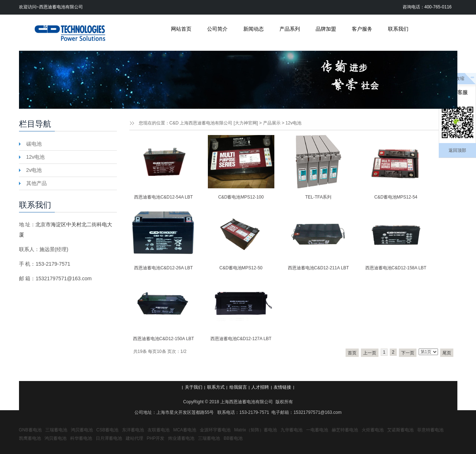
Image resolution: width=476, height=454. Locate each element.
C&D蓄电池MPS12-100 (241, 197)
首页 (352, 353)
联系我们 (398, 29)
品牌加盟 (326, 29)
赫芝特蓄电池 (345, 430)
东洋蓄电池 (133, 430)
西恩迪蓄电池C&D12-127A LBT (241, 339)
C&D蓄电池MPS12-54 (396, 197)
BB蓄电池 (233, 438)
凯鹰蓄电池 (30, 438)
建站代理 (134, 438)
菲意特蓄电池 (430, 430)
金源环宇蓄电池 (215, 430)
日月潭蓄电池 (109, 438)
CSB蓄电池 (108, 430)
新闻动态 (254, 29)
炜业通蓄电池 (181, 438)
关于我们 (194, 387)
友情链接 (282, 387)
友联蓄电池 (159, 430)
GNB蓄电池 (30, 430)
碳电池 (34, 144)
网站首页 (181, 29)
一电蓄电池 (317, 430)
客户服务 (362, 29)
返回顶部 (457, 150)
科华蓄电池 (81, 438)
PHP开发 (156, 438)
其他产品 (37, 183)
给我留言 (238, 387)
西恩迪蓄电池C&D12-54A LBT (163, 197)
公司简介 (217, 29)
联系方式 (216, 387)
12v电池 (294, 123)
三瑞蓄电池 (56, 430)
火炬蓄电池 (373, 430)
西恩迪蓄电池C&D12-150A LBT (163, 339)
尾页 (447, 353)
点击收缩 (456, 78)
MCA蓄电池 (185, 430)
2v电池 (34, 170)
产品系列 (290, 29)
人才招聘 (260, 387)
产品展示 (272, 123)
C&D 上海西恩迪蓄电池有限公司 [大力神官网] (214, 123)
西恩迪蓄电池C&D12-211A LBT (318, 268)
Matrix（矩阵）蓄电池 (256, 430)
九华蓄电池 (292, 430)
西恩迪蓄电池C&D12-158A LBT (396, 268)
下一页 (408, 353)
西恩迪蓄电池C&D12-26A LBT (163, 268)
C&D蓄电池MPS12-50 (241, 268)
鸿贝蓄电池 (82, 430)
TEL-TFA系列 (318, 197)
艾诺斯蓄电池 (400, 430)
